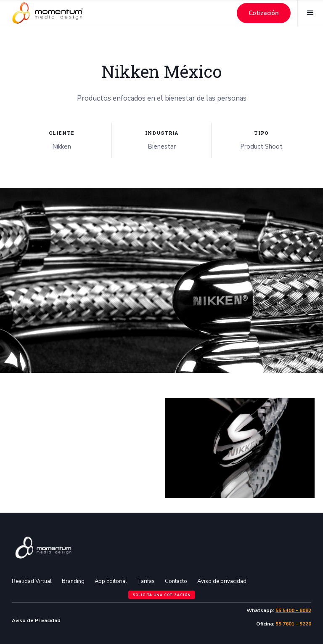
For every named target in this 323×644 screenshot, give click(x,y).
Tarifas (146, 581)
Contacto (176, 581)
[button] (310, 13)
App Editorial (111, 581)
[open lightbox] (83, 386)
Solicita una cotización (162, 595)
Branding (73, 581)
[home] (48, 13)
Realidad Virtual (32, 581)
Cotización (264, 13)
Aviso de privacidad (222, 581)
